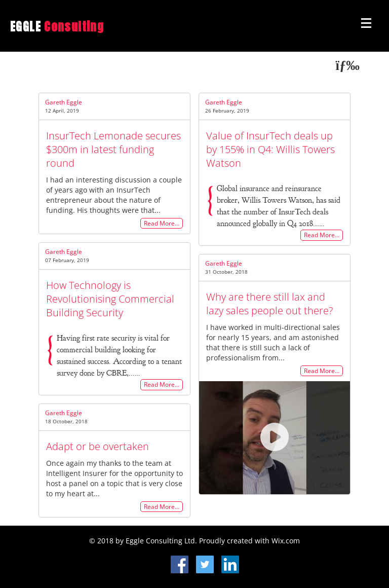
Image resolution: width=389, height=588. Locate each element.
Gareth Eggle (64, 102)
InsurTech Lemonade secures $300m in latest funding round (113, 149)
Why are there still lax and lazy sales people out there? (269, 304)
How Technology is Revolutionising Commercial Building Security (110, 299)
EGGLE (57, 27)
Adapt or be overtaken (98, 446)
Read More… (162, 223)
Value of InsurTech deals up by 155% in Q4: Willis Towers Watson (270, 149)
